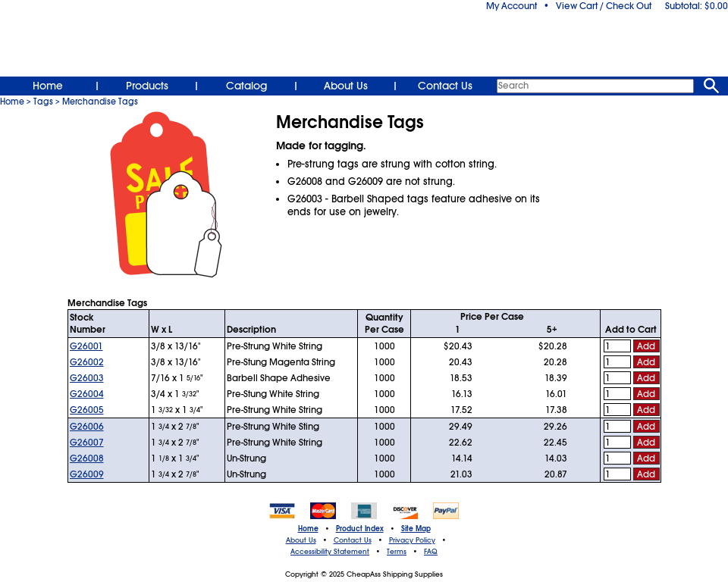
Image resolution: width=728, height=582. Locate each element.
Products (147, 86)
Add (646, 346)
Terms (397, 552)
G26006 (87, 427)
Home (48, 86)
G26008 (87, 458)
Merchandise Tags (100, 102)
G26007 (87, 443)
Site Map (416, 529)
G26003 (87, 378)
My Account (511, 6)
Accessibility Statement (330, 552)
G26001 (86, 346)
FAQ (431, 552)
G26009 (87, 474)
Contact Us (445, 86)
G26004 (87, 394)
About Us (346, 86)
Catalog (246, 86)
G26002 (87, 362)
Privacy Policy (412, 540)
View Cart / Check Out (604, 6)
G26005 (87, 410)
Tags (43, 102)
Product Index (360, 529)
